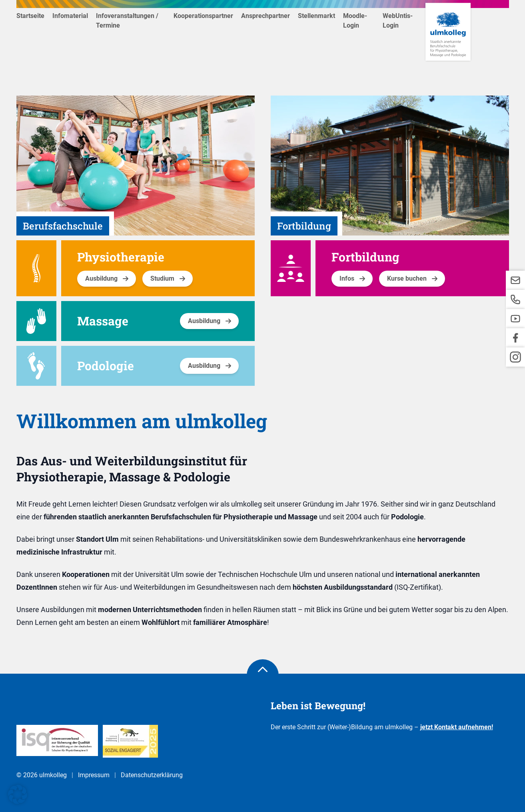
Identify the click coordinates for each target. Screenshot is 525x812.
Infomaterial (70, 16)
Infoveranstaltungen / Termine (127, 21)
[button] (18, 794)
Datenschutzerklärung (152, 775)
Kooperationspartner (203, 16)
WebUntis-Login (398, 21)
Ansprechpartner (265, 16)
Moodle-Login (355, 21)
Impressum (94, 775)
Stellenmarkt (316, 16)
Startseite (30, 16)
